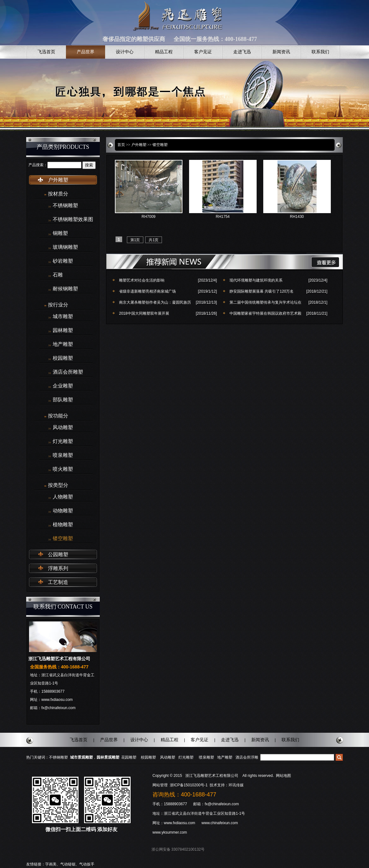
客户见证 (203, 52)
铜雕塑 (60, 233)
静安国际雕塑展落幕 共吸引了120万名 (262, 291)
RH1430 (297, 217)
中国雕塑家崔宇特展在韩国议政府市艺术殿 (265, 313)
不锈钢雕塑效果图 (73, 219)
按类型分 (58, 485)
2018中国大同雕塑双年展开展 (144, 313)
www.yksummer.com (170, 832)
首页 (121, 145)
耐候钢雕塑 (65, 289)
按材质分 (58, 194)
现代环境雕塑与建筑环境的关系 (256, 280)
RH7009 (148, 217)
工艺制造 (58, 582)
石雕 (58, 275)
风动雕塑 (63, 428)
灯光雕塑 (63, 441)
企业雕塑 (63, 386)
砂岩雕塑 (63, 261)
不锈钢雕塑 (65, 206)
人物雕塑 (63, 497)
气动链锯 (68, 864)
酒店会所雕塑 (68, 372)
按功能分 (58, 416)
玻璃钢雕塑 (65, 247)
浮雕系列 (58, 568)
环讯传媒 (236, 785)
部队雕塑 (63, 400)
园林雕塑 (63, 330)
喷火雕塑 (63, 469)
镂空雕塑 (63, 539)
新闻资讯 (281, 52)
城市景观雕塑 (81, 757)
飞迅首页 (46, 52)
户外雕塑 (58, 180)
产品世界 (86, 52)
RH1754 (223, 217)
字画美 (51, 864)
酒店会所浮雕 (247, 757)
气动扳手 (87, 864)
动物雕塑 (63, 511)
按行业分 (58, 305)
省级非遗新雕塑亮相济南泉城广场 (147, 291)
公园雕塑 (58, 554)
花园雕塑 (129, 757)
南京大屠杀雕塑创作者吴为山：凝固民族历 (155, 302)
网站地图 (283, 776)
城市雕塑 (63, 317)
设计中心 (125, 52)
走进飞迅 (242, 52)
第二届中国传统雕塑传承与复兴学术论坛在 (265, 302)
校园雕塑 (63, 358)
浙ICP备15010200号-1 (189, 785)
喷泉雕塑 (63, 455)
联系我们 (320, 52)
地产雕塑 (63, 344)
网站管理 (160, 785)
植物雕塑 (63, 525)
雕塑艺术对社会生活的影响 (142, 280)
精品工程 (164, 52)
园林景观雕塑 (108, 757)
